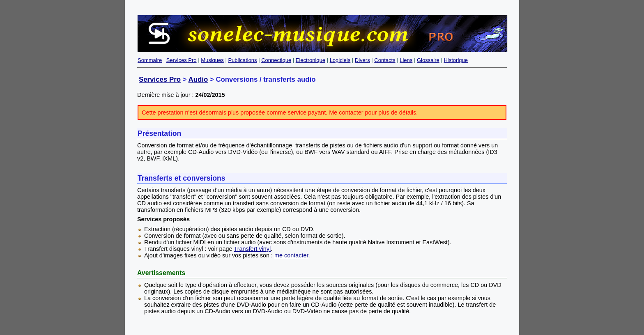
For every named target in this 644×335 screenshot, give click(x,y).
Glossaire (428, 60)
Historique (456, 60)
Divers (362, 60)
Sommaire (150, 60)
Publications (242, 60)
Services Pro (182, 60)
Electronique (310, 60)
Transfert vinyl (252, 249)
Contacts (385, 60)
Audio (198, 79)
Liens (406, 60)
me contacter (291, 255)
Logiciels (340, 60)
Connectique (276, 60)
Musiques (212, 60)
